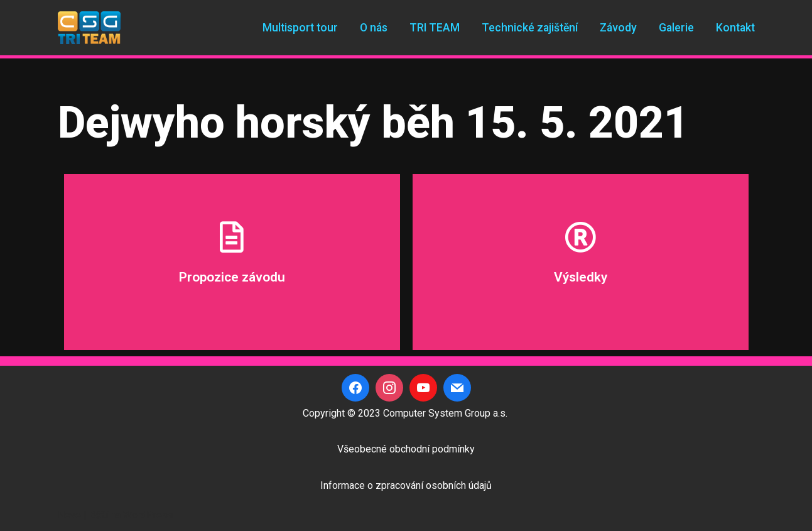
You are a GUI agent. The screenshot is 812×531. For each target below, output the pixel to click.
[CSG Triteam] (89, 28)
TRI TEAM (435, 28)
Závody (618, 28)
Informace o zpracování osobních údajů (406, 485)
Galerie (676, 28)
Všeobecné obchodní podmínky (406, 449)
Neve (69, 515)
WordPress (148, 515)
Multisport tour (300, 28)
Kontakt (735, 28)
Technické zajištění (530, 28)
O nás (374, 28)
